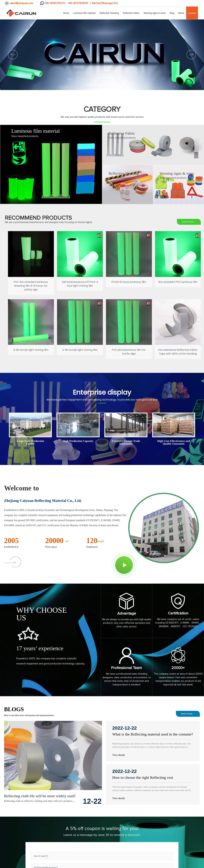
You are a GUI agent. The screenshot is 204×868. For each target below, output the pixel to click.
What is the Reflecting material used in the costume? (153, 734)
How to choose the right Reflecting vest (143, 777)
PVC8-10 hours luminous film (129, 264)
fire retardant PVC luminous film (178, 264)
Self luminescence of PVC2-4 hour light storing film (80, 264)
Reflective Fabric (122, 133)
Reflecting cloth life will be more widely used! (40, 796)
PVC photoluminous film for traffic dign (129, 330)
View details (119, 755)
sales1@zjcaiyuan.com (21, 3)
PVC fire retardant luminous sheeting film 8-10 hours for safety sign (31, 264)
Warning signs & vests (177, 173)
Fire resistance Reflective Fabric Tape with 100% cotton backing (178, 330)
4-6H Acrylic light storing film (80, 330)
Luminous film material (36, 131)
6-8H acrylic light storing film (31, 330)
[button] (191, 55)
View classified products (25, 136)
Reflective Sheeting (124, 173)
